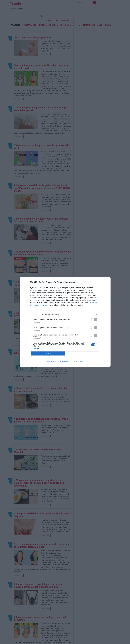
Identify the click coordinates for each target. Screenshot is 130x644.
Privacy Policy (78, 362)
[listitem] (65, 314)
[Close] (106, 282)
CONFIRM (48, 354)
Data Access (65, 362)
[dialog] (65, 322)
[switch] (94, 319)
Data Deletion (52, 362)
